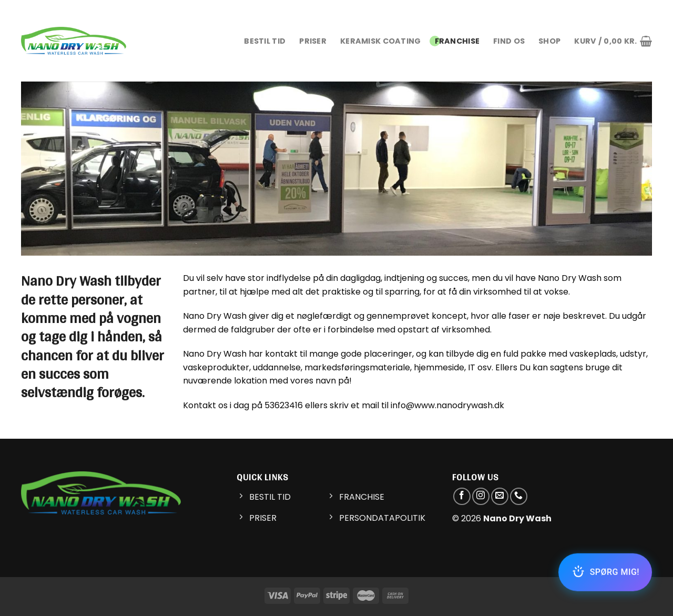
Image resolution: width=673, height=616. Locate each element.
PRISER (313, 41)
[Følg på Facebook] (462, 496)
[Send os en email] (500, 496)
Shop (549, 41)
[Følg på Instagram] (481, 496)
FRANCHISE (457, 41)
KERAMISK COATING (381, 41)
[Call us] (519, 496)
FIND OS (509, 41)
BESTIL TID (265, 41)
